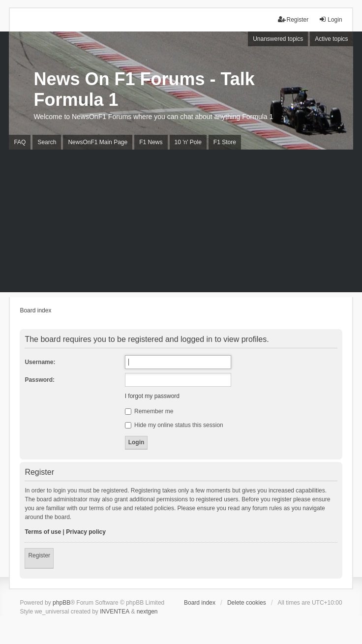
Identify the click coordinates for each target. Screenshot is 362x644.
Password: (40, 380)
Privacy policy (86, 532)
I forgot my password (152, 396)
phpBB (61, 603)
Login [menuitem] (330, 19)
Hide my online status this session (174, 425)
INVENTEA (115, 612)
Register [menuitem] (293, 19)
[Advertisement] (181, 223)
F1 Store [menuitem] (225, 142)
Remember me (149, 411)
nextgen (147, 612)
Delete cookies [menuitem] (247, 603)
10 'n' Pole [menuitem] (188, 142)
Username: (40, 362)
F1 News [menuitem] (151, 142)
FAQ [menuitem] (20, 142)
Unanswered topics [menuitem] (278, 39)
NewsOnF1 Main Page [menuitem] (98, 142)
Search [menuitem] (47, 142)
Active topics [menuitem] (331, 39)
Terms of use (43, 532)
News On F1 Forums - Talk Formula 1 (144, 89)
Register (39, 555)
